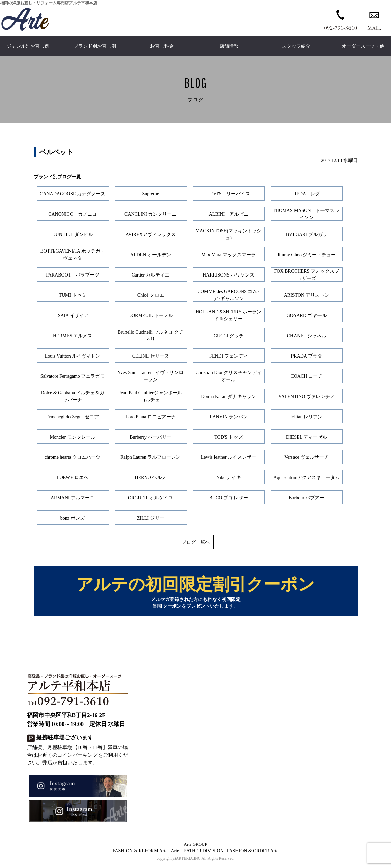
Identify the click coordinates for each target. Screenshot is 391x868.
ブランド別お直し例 (95, 46)
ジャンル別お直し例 (28, 46)
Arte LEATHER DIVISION (197, 854)
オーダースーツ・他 (363, 46)
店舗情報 (229, 46)
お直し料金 (162, 46)
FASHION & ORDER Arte (253, 854)
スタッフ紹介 (296, 46)
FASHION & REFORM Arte (140, 854)
